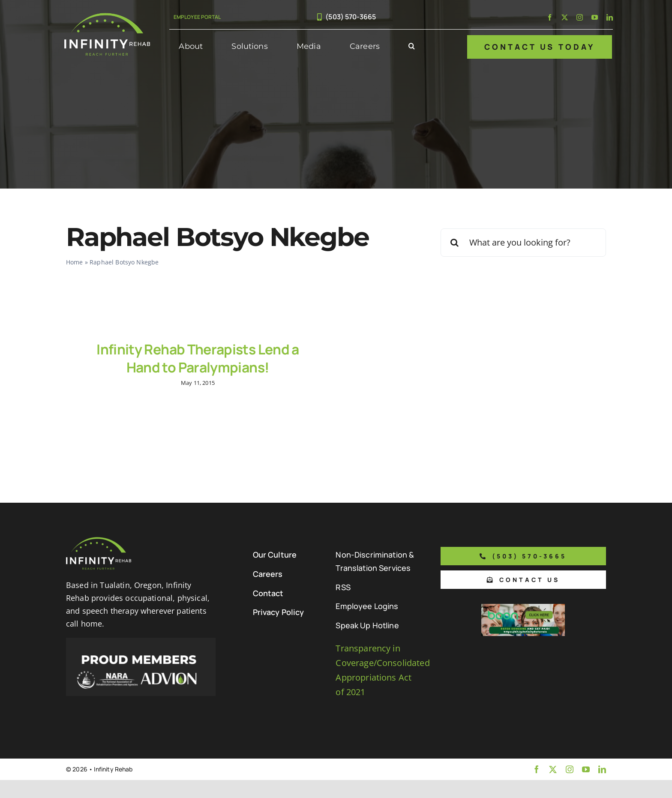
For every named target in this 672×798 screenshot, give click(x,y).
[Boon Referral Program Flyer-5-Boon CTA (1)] (523, 614)
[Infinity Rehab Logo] (107, 17)
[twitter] (565, 17)
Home (75, 262)
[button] (412, 47)
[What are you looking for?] (523, 243)
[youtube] (595, 17)
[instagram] (580, 17)
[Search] (455, 243)
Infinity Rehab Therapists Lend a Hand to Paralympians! (198, 358)
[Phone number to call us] (523, 562)
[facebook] (550, 17)
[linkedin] (610, 17)
